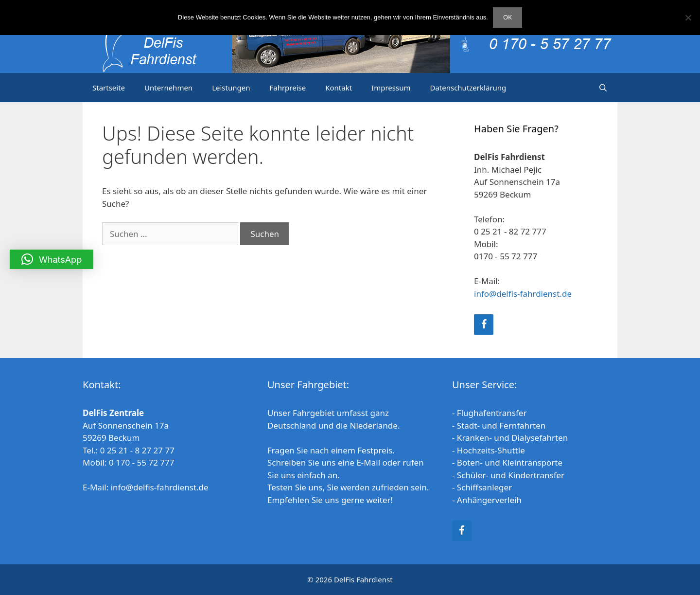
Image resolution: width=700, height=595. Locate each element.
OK (507, 17)
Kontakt (339, 88)
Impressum (391, 88)
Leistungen (231, 88)
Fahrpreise (288, 88)
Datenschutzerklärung (468, 88)
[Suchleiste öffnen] (603, 88)
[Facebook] (484, 325)
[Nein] (688, 18)
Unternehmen (168, 88)
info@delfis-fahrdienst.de (523, 294)
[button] (52, 259)
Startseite (109, 88)
